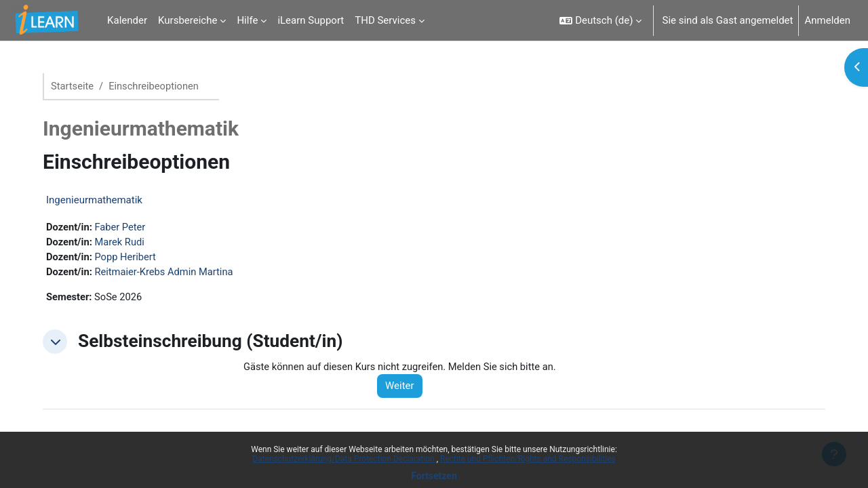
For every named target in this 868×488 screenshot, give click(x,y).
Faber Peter (127, 228)
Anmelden (827, 20)
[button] (600, 20)
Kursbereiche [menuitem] (188, 20)
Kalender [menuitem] (127, 20)
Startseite (78, 86)
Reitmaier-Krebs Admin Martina (172, 273)
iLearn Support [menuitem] (311, 20)
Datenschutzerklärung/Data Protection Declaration (344, 459)
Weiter (406, 388)
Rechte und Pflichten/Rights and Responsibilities (528, 459)
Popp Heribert (133, 258)
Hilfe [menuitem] (247, 20)
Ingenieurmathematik (100, 201)
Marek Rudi (126, 243)
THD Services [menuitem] (385, 20)
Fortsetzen (434, 476)
